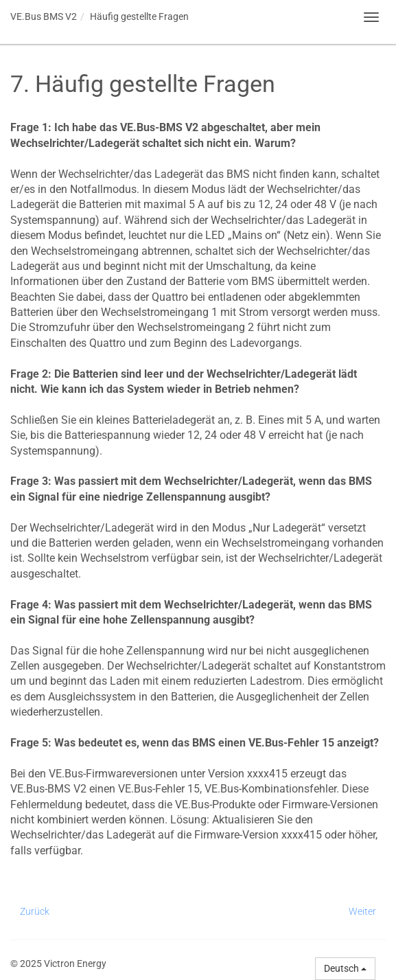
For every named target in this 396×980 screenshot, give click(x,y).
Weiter (362, 911)
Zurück (35, 911)
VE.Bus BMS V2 (44, 16)
